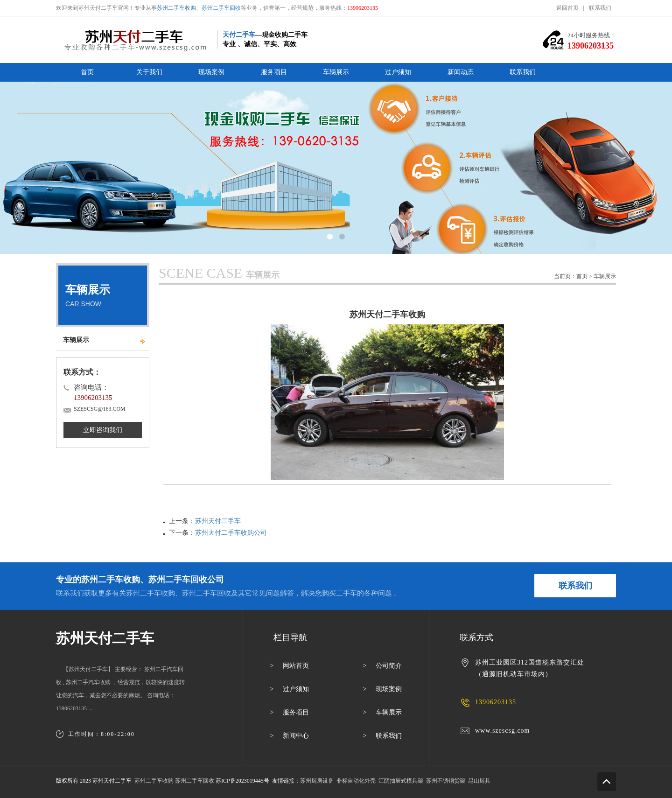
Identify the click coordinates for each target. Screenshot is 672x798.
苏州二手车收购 (176, 8)
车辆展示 (336, 72)
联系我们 (600, 8)
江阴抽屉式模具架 (401, 781)
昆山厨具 (479, 781)
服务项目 (274, 72)
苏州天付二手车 (218, 521)
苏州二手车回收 (221, 8)
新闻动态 (461, 72)
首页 (87, 72)
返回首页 (567, 8)
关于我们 (149, 72)
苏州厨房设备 (317, 781)
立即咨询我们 (103, 430)
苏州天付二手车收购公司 (231, 533)
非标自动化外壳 (356, 781)
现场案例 (211, 72)
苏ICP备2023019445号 (242, 781)
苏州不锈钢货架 (446, 781)
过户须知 (398, 72)
